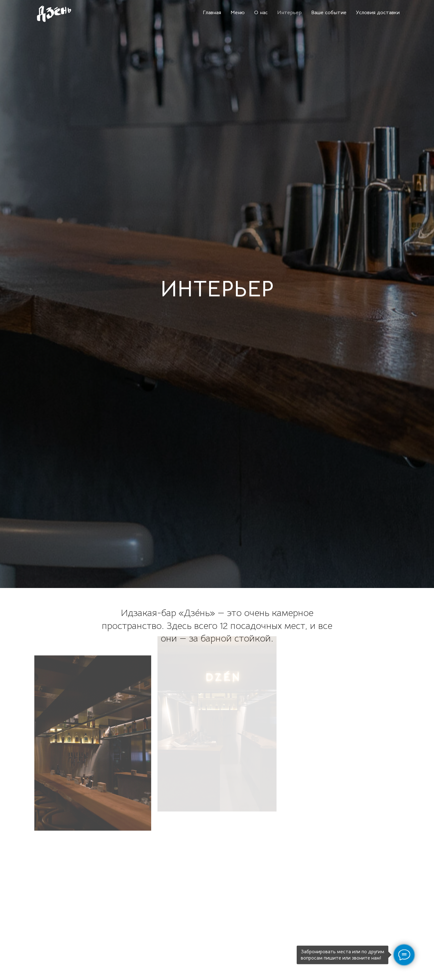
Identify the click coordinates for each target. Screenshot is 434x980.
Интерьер (289, 13)
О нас (261, 13)
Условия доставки (378, 13)
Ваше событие (329, 13)
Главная (212, 13)
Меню (238, 13)
